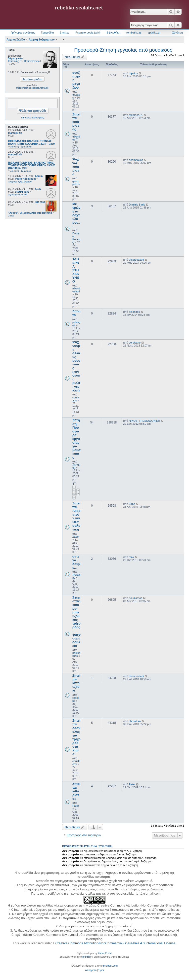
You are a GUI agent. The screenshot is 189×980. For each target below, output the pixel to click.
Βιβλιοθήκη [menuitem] (113, 33)
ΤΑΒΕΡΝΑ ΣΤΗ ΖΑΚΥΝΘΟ (76, 270)
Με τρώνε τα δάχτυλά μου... (76, 215)
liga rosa (40, 202)
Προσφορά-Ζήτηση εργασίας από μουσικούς (123, 50)
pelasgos (134, 312)
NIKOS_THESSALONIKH (144, 421)
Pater (76, 806)
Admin (39, 176)
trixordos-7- (76, 138)
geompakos (76, 183)
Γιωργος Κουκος (76, 238)
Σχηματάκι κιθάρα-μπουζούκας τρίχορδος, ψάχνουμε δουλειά (76, 622)
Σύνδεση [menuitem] (178, 33)
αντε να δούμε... (76, 562)
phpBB (86, 957)
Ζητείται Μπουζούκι (76, 683)
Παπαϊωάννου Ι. (33, 61)
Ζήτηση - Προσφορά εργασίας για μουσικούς (76, 439)
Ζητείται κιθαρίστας (76, 122)
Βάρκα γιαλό (15, 58)
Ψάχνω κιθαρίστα (76, 167)
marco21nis (15, 133)
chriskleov (76, 763)
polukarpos (76, 654)
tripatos (133, 73)
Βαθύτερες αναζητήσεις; (32, 118)
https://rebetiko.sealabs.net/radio (32, 88)
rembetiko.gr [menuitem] (134, 33)
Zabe (75, 537)
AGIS (38, 189)
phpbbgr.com (110, 966)
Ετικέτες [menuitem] (64, 33)
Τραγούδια (47, 33)
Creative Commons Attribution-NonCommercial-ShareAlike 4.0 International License (115, 943)
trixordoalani (76, 290)
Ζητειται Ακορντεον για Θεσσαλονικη (76, 516)
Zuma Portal (105, 953)
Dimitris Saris (137, 205)
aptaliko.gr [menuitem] (154, 33)
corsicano (76, 399)
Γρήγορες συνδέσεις (23, 33)
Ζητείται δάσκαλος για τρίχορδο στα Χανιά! (76, 737)
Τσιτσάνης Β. (15, 61)
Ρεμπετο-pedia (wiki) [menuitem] (88, 33)
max (131, 557)
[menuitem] (91, 970)
